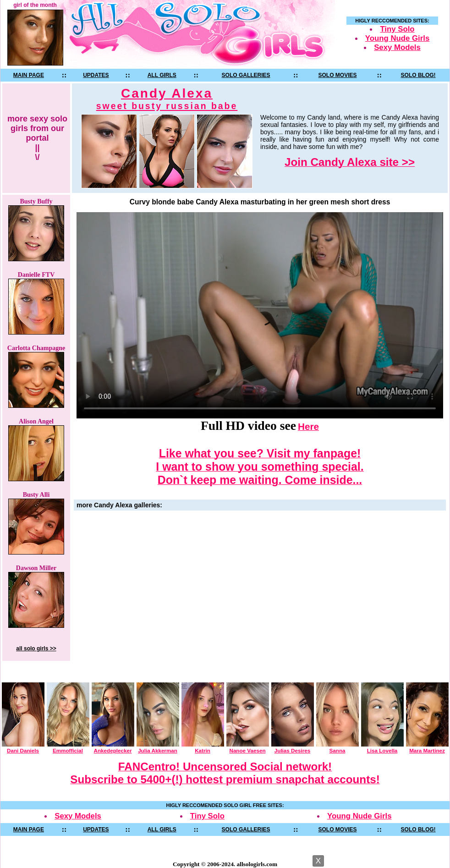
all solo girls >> (36, 648)
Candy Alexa (167, 99)
